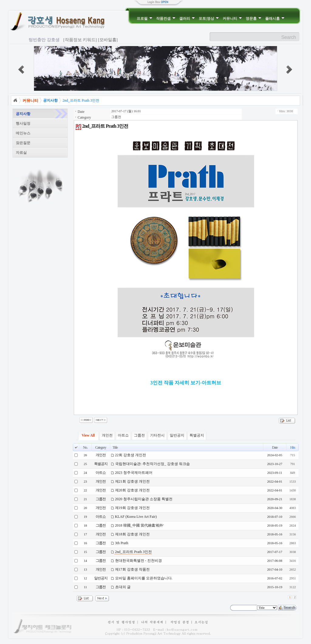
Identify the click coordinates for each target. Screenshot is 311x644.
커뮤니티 (232, 19)
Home (15, 100)
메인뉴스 (23, 133)
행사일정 (23, 123)
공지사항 (23, 114)
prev (21, 70)
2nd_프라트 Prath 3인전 (81, 100)
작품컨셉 (166, 19)
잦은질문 (23, 143)
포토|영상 (209, 19)
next (289, 70)
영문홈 (254, 19)
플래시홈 (275, 19)
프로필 (145, 19)
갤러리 (187, 19)
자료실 (21, 153)
